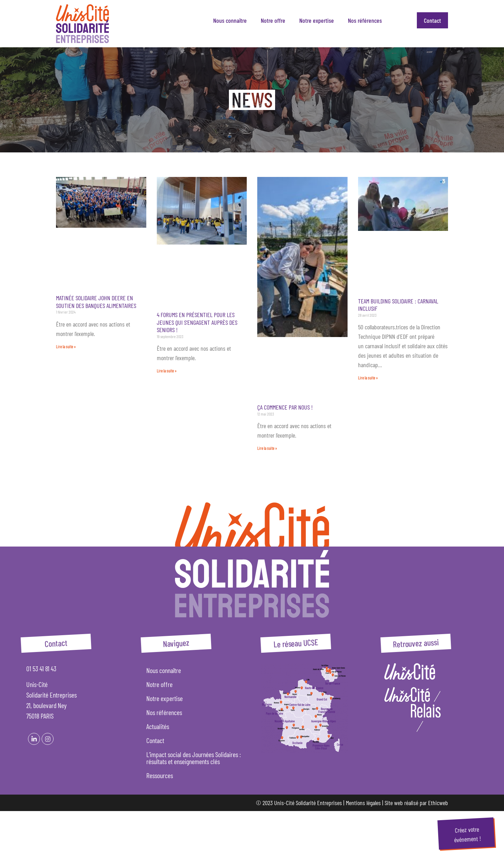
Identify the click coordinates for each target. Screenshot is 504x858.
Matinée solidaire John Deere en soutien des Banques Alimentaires (96, 302)
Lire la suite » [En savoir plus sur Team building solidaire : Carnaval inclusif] (368, 378)
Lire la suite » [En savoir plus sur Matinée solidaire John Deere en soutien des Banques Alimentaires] (66, 346)
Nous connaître (230, 20)
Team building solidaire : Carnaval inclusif (398, 305)
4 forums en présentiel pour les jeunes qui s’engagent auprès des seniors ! (197, 322)
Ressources (160, 775)
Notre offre (273, 20)
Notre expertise (317, 20)
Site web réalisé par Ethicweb (416, 803)
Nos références (365, 20)
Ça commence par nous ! (285, 407)
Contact (432, 20)
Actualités (158, 726)
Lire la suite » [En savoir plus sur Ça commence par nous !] (267, 448)
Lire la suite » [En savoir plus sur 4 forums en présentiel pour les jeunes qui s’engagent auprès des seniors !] (167, 371)
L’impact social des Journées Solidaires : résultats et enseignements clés (194, 758)
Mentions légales (363, 803)
